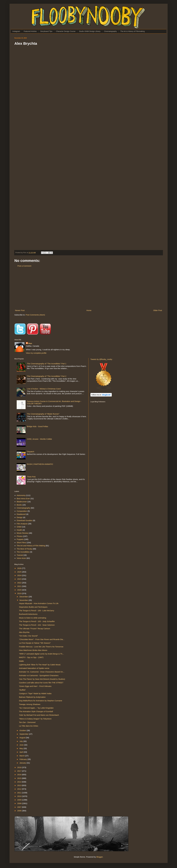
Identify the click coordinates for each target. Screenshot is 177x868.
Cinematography (110, 31)
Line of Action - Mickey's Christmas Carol (44, 389)
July (21, 741)
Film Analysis (22, 524)
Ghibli (19, 527)
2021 (20, 586)
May (22, 748)
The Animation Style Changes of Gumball (36, 711)
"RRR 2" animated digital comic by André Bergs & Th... (41, 654)
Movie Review (22, 533)
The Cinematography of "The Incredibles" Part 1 (47, 364)
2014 (20, 782)
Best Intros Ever (23, 499)
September (24, 734)
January (23, 763)
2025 (20, 572)
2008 (20, 803)
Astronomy (21, 495)
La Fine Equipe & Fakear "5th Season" (35, 643)
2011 (20, 793)
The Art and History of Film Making (31, 546)
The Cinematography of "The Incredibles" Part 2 (47, 376)
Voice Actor (21, 558)
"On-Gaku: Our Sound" (28, 636)
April (22, 752)
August (23, 738)
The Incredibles (23, 552)
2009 (20, 800)
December (24, 597)
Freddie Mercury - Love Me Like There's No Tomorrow (41, 647)
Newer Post (20, 310)
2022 (20, 583)
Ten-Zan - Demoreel (27, 722)
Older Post (158, 310)
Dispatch (31, 452)
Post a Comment (24, 266)
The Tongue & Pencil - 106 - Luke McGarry (37, 611)
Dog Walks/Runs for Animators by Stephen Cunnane (41, 701)
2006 (20, 811)
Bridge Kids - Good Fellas (37, 426)
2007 (20, 807)
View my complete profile (36, 353)
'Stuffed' (22, 690)
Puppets (20, 539)
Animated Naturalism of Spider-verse (34, 668)
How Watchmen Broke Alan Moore (33, 650)
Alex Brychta (24, 632)
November (24, 600)
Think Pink (31, 477)
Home (89, 310)
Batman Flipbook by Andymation (32, 697)
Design (20, 517)
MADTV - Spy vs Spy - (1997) (31, 657)
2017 (20, 771)
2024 (20, 575)
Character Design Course (66, 31)
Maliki (21, 661)
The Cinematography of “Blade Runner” (43, 414)
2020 (20, 590)
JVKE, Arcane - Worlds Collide (39, 439)
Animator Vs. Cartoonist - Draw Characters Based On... (42, 672)
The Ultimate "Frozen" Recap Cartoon (35, 629)
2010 (20, 796)
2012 (20, 789)
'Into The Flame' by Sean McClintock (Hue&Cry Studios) (42, 679)
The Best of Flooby (24, 549)
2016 (20, 775)
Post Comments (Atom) (35, 315)
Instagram (16, 31)
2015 (20, 778)
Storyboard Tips (46, 31)
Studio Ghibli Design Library (90, 31)
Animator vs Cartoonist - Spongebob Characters (39, 675)
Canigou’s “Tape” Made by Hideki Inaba (35, 693)
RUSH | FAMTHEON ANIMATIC (40, 464)
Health (19, 530)
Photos (20, 536)
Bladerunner (22, 502)
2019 (20, 593)
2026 (20, 568)
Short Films (21, 542)
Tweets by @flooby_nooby (101, 359)
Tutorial (20, 555)
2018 (20, 767)
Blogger (100, 857)
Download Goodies (25, 520)
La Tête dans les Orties (29, 726)
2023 (20, 579)
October (23, 730)
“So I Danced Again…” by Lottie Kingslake (36, 708)
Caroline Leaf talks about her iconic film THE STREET (41, 683)
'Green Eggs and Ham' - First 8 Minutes (35, 686)
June (22, 745)
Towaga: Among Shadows (30, 704)
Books (19, 505)
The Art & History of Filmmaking (132, 31)
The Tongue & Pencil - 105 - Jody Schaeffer (37, 621)
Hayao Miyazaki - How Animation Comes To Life (39, 603)
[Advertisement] (89, 288)
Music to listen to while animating (33, 618)
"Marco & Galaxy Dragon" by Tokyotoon (35, 719)
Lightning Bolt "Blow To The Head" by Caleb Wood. (40, 665)
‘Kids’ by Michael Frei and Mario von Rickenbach (39, 715)
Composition (22, 511)
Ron (30, 343)
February (23, 759)
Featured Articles (30, 31)
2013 (20, 785)
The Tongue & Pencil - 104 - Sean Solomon (37, 625)
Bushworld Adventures (28, 614)
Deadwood (21, 514)
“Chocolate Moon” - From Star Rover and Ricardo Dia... (42, 639)
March (22, 756)
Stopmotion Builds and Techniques (33, 607)
